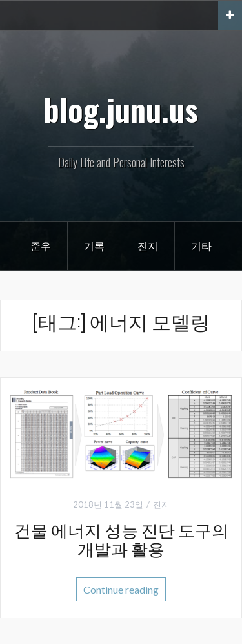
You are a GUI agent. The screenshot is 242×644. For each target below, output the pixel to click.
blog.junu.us (121, 109)
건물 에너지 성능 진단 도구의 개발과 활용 (121, 539)
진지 (148, 245)
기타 (201, 245)
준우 (41, 245)
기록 (94, 245)
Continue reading (121, 589)
